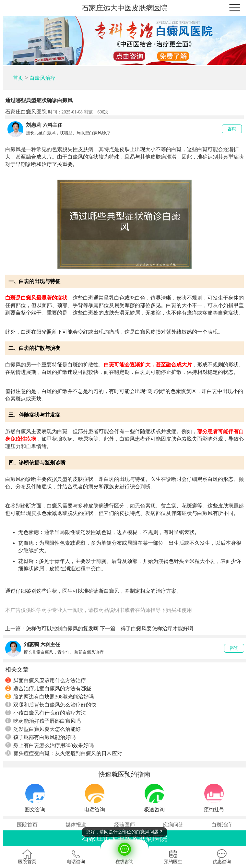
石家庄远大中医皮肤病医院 (124, 8)
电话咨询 (76, 857)
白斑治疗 (222, 825)
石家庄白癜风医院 (26, 112)
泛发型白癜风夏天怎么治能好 (43, 729)
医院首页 (27, 825)
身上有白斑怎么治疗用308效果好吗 (49, 745)
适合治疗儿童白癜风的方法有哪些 (48, 688)
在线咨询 (124, 852)
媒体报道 (76, 825)
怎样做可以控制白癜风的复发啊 (62, 629)
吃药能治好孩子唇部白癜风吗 (43, 721)
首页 (18, 78)
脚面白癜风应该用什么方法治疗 (46, 680)
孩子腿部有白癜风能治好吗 (40, 737)
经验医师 (124, 825)
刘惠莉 (34, 125)
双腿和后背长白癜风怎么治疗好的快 (51, 705)
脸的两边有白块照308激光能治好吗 (49, 696)
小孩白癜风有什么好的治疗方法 (46, 713)
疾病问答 (173, 825)
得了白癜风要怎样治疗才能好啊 (157, 629)
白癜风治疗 (42, 78)
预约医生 (173, 857)
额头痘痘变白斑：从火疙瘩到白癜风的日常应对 (64, 753)
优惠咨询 (222, 857)
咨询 (232, 129)
